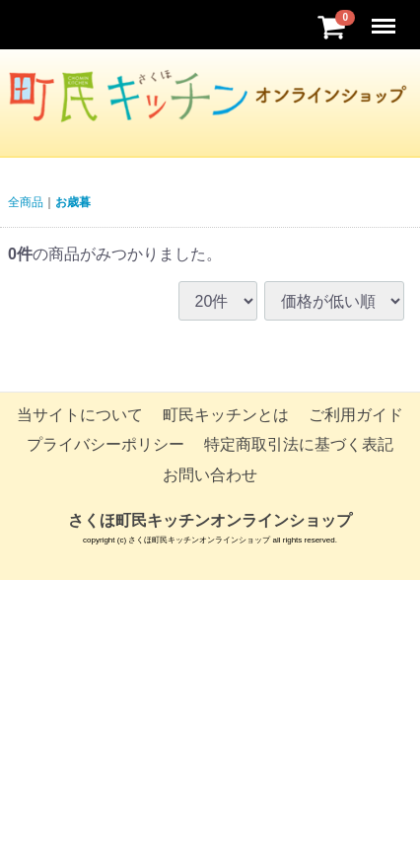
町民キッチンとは (226, 415)
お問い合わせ (210, 475)
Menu (385, 17)
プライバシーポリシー (105, 445)
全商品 (26, 202)
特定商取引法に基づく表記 (299, 445)
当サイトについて (80, 415)
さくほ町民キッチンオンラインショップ (210, 520)
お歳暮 (73, 202)
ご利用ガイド (356, 415)
